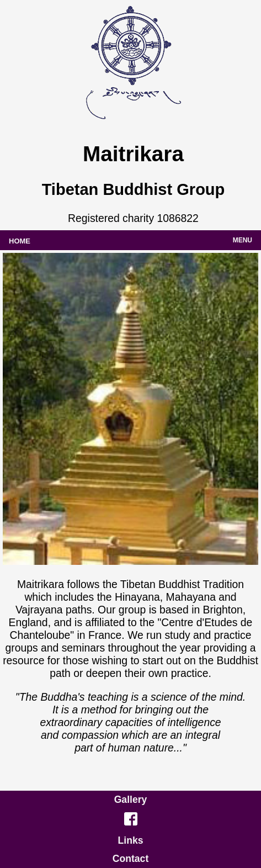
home (20, 240)
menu (243, 239)
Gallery (131, 800)
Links (131, 840)
